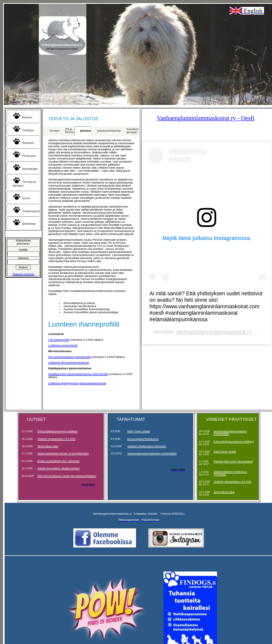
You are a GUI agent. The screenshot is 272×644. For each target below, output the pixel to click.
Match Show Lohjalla (138, 431)
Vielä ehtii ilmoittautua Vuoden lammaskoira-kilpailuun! (67, 476)
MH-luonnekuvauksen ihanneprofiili (69, 357)
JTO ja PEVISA (69, 130)
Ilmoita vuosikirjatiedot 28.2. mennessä (58, 461)
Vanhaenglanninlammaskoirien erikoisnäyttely (152, 453)
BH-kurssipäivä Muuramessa (143, 439)
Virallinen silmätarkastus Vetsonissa (147, 446)
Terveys (54, 130)
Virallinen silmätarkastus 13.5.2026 (56, 439)
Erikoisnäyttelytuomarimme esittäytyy (57, 431)
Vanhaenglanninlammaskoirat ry (214, 332)
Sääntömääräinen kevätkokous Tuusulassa (230, 473)
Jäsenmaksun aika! (48, 446)
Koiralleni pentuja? (132, 130)
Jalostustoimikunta (109, 130)
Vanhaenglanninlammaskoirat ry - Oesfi (205, 118)
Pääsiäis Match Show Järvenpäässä (233, 461)
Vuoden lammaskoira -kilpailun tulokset (59, 468)
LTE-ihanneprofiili (59, 340)
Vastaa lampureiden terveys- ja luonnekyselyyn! (63, 453)
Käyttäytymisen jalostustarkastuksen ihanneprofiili (78, 374)
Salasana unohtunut (23, 274)
